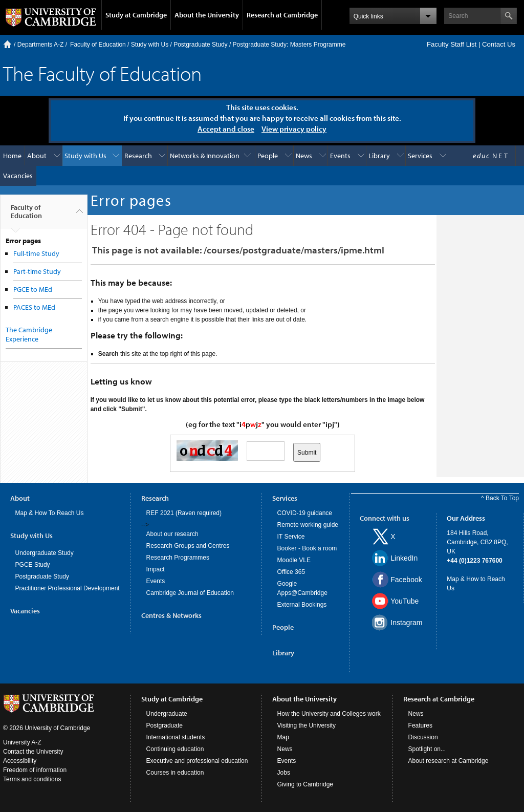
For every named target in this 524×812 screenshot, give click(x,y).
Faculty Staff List (452, 44)
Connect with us (385, 518)
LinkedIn (404, 558)
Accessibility (20, 761)
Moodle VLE (294, 560)
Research (138, 156)
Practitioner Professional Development (68, 588)
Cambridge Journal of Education (190, 593)
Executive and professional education (197, 761)
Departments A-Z (41, 45)
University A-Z (22, 742)
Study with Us (150, 45)
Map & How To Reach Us (50, 513)
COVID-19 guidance (305, 513)
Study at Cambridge (136, 15)
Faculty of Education (98, 45)
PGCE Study (33, 565)
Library (379, 156)
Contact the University (33, 752)
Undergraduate (167, 714)
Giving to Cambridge (305, 784)
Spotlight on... (427, 749)
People (268, 156)
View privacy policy (294, 129)
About (37, 156)
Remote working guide (308, 525)
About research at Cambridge (449, 761)
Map (283, 737)
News (304, 156)
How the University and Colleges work (329, 714)
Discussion (423, 737)
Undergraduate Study (45, 553)
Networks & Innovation (205, 156)
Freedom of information (35, 770)
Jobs (284, 773)
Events (340, 156)
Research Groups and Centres (188, 546)
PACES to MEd (34, 307)
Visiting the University (307, 725)
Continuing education (175, 749)
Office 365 (291, 572)
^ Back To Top (500, 498)
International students (176, 737)
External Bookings (302, 605)
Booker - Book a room (307, 548)
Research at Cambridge (282, 15)
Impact (156, 569)
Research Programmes (178, 558)
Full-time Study (36, 253)
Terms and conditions (32, 779)
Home (7, 44)
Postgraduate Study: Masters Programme (289, 45)
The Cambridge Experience (29, 334)
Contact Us (499, 44)
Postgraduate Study (200, 45)
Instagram (406, 623)
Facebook (406, 580)
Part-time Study (37, 271)
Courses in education (175, 773)
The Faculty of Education (102, 73)
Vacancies (18, 176)
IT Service (291, 537)
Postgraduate (165, 725)
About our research (172, 534)
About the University (207, 15)
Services (420, 156)
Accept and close (226, 129)
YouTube (405, 601)
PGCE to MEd (33, 289)
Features (420, 725)
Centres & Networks (171, 615)
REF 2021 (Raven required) (184, 513)
